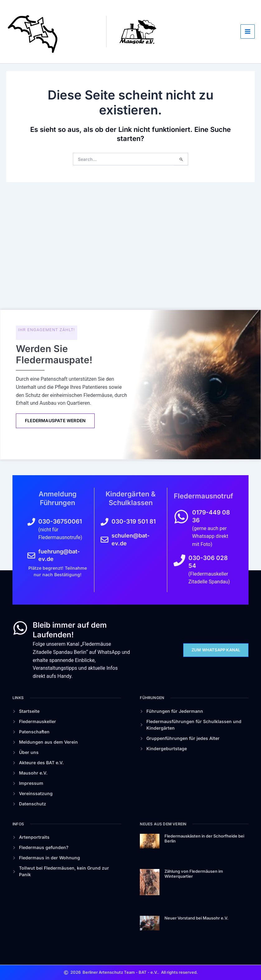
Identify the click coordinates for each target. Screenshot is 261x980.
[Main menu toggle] (248, 84)
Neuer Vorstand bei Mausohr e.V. (196, 918)
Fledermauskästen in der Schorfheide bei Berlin (204, 838)
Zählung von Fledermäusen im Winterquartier (194, 874)
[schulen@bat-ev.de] (104, 540)
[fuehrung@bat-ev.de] (31, 555)
